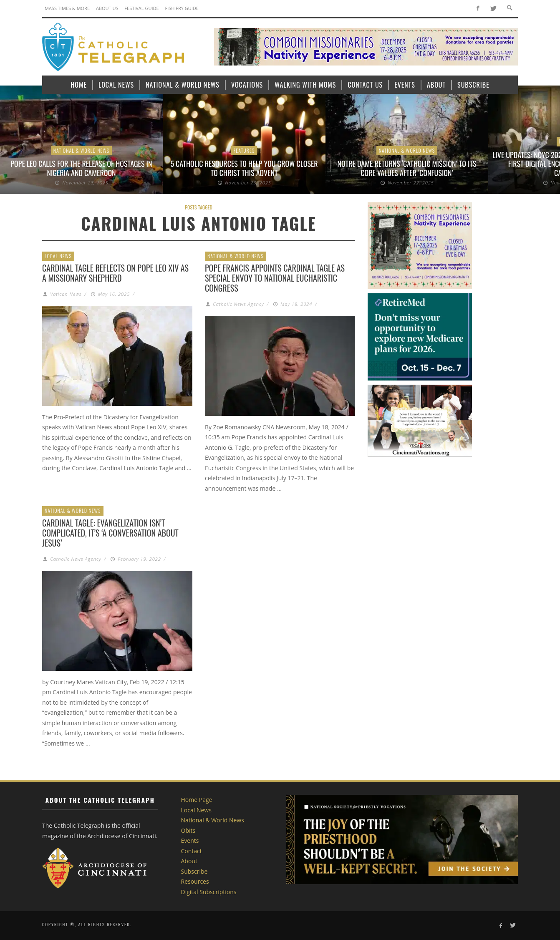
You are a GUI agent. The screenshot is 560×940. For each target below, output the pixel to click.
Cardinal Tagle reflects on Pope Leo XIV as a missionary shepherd (115, 273)
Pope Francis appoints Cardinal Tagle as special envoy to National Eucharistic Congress (275, 278)
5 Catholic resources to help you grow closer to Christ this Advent (244, 168)
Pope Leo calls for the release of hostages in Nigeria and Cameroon (81, 168)
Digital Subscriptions (209, 892)
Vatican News (66, 294)
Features (244, 150)
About (189, 861)
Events (190, 840)
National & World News (82, 150)
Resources (195, 881)
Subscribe (194, 871)
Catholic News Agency (238, 304)
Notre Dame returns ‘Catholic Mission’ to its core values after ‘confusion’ (407, 168)
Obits (188, 830)
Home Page (197, 800)
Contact (192, 851)
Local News (58, 256)
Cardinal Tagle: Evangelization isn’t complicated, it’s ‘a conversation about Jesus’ (110, 533)
